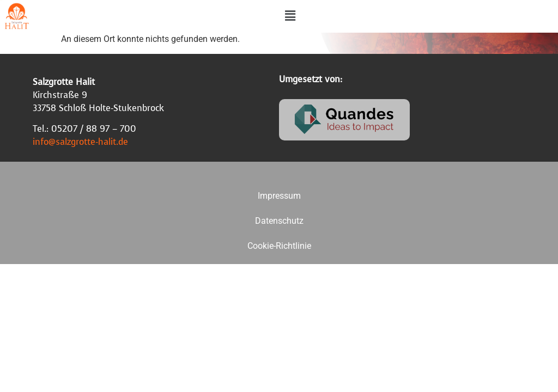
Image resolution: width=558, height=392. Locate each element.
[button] (290, 16)
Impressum (279, 196)
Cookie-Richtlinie (279, 246)
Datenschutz (279, 221)
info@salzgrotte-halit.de (80, 142)
